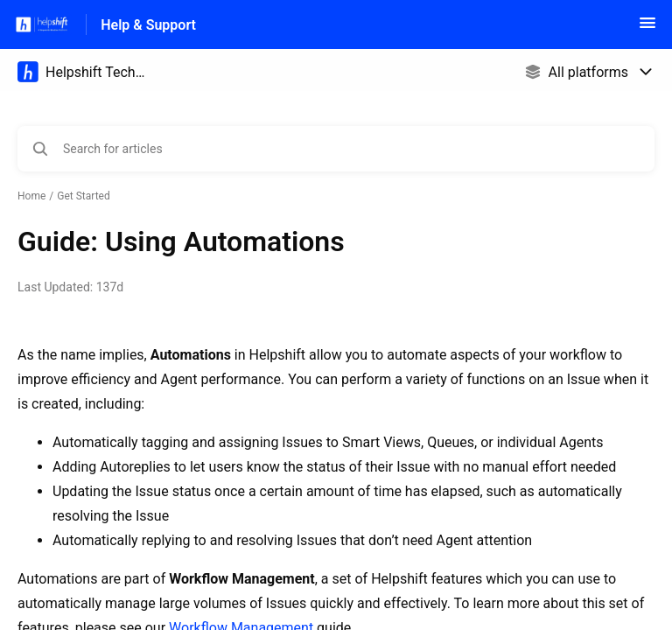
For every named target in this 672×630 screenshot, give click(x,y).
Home (31, 196)
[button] (647, 28)
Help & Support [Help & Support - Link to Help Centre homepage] (148, 25)
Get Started (83, 196)
